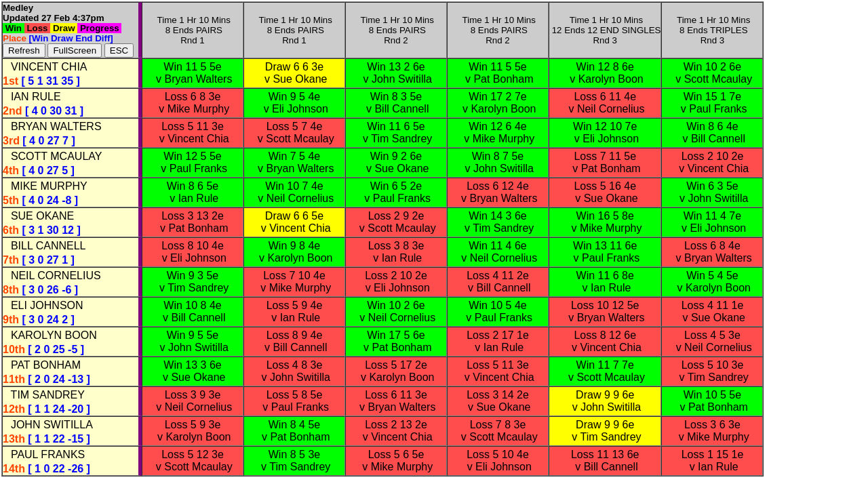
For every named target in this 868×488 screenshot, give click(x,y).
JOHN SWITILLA (49, 425)
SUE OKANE (39, 216)
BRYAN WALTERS (53, 126)
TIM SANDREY (45, 395)
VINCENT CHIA (46, 67)
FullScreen (75, 50)
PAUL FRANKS (45, 454)
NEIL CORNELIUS (53, 276)
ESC (119, 50)
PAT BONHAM (43, 365)
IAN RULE (33, 97)
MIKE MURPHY (46, 186)
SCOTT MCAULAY (53, 156)
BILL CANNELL (45, 246)
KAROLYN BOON (51, 335)
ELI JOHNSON (44, 305)
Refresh (24, 50)
